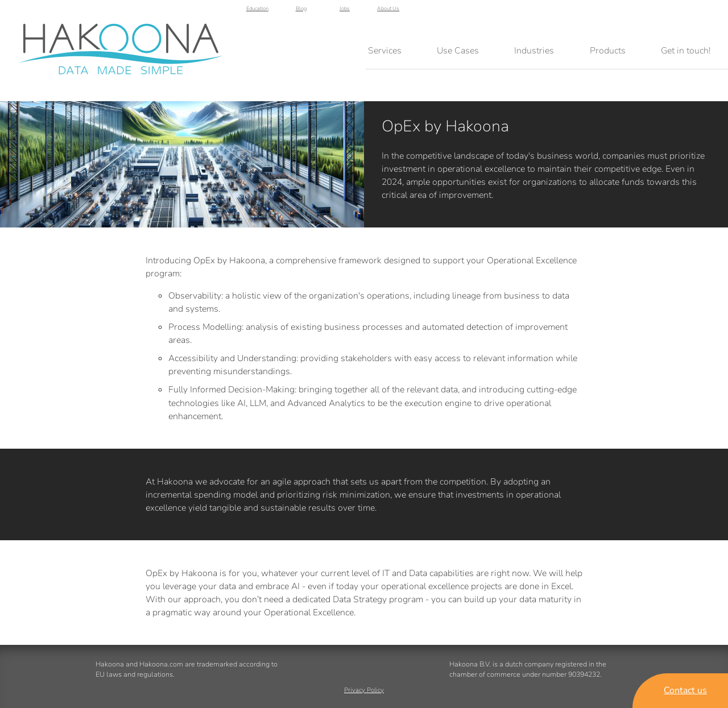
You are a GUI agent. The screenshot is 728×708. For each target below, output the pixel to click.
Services (385, 50)
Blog (619, 13)
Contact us (685, 690)
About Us (706, 13)
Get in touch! (686, 50)
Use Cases (458, 50)
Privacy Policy (364, 691)
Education (575, 13)
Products (608, 50)
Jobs (663, 13)
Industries (534, 50)
